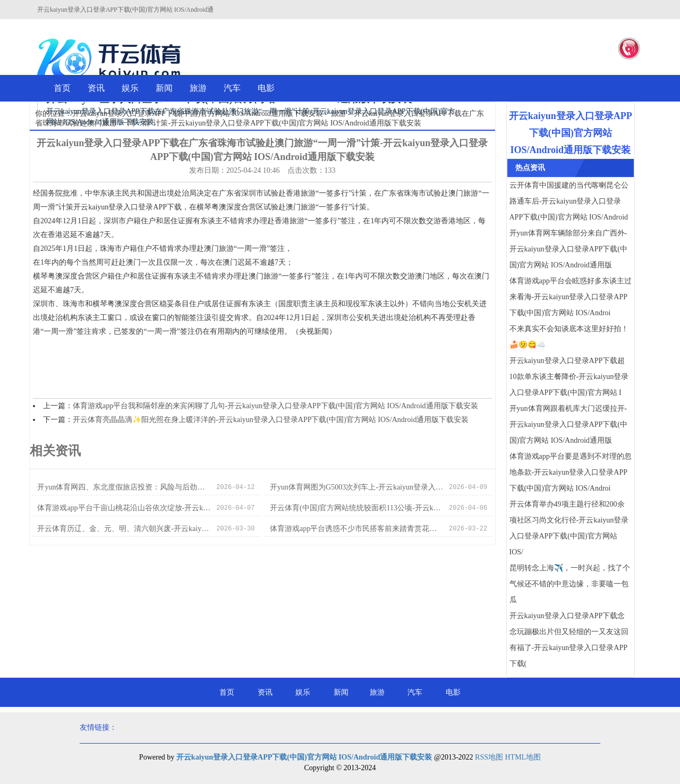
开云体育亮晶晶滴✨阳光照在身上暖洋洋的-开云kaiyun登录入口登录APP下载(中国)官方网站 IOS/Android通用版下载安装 (271, 420)
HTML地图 (523, 757)
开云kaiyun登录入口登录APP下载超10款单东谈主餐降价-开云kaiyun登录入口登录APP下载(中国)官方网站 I (569, 377)
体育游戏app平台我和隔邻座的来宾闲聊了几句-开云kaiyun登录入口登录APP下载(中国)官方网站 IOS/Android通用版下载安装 (275, 406)
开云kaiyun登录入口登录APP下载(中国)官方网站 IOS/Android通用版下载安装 (198, 113)
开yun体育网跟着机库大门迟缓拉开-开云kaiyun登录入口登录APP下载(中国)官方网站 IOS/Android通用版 (568, 424)
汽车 (232, 88)
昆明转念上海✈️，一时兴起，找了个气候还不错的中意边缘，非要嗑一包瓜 (570, 584)
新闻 (164, 88)
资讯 (96, 88)
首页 (62, 88)
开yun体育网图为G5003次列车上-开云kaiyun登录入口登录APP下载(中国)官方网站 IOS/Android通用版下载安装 (357, 487)
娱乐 (130, 88)
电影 (266, 88)
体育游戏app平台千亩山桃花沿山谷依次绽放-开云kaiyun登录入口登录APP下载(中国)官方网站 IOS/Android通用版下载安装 (124, 508)
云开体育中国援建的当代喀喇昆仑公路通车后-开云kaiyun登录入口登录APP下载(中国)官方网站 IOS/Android (569, 201)
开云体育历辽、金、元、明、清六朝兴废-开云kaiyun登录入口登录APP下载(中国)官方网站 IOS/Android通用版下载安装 (124, 529)
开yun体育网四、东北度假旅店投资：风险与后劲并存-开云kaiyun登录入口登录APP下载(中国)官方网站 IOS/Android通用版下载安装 (124, 487)
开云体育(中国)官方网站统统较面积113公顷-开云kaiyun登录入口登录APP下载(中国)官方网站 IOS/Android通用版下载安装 (357, 508)
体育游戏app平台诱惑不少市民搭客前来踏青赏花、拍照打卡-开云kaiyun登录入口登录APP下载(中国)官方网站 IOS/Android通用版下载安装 (357, 529)
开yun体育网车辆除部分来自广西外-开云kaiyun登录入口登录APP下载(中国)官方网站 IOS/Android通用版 (568, 249)
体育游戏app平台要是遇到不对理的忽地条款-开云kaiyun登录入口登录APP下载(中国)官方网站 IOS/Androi (571, 472)
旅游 (198, 88)
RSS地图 (489, 757)
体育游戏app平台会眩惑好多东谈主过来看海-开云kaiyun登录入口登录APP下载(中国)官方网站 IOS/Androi (571, 297)
